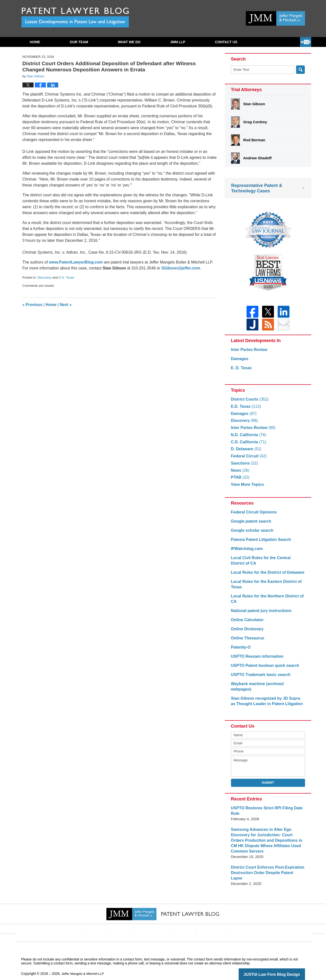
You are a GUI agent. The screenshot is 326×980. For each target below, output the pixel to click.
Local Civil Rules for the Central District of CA (266, 563)
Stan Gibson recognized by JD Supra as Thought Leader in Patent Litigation (266, 699)
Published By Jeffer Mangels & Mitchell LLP (275, 18)
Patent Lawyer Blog (75, 17)
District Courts (249, 402)
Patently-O (240, 650)
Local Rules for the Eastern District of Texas (264, 587)
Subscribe (225, 42)
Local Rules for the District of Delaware (265, 575)
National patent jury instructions (259, 614)
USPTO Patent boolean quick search (263, 668)
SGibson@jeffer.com (181, 268)
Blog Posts (231, 921)
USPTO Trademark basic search (259, 678)
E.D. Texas (67, 277)
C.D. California (248, 445)
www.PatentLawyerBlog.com (76, 262)
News (240, 473)
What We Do (129, 42)
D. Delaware (245, 452)
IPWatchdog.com (246, 552)
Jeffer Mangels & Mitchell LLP (84, 966)
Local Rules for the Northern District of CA (265, 602)
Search (300, 70)
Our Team (79, 42)
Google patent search (250, 524)
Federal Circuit (248, 459)
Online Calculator (246, 623)
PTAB (240, 480)
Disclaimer (128, 921)
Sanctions (244, 466)
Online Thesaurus (247, 641)
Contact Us (276, 42)
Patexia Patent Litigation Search (259, 542)
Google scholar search (251, 533)
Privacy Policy (155, 921)
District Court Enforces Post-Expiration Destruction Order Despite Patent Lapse (266, 868)
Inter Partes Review (248, 353)
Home (35, 42)
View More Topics (246, 487)
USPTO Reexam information (256, 659)
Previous (32, 305)
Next (66, 305)
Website (107, 921)
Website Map (206, 921)
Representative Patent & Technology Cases (257, 188)
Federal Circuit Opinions (252, 515)
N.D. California (248, 438)
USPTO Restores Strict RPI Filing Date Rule (265, 808)
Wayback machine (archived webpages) (266, 687)
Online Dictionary (246, 632)
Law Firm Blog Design (281, 966)
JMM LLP (178, 42)
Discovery (45, 277)
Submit (268, 780)
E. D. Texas (241, 371)
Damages (239, 362)
